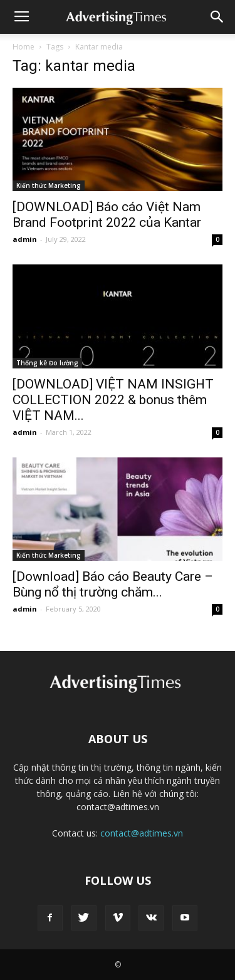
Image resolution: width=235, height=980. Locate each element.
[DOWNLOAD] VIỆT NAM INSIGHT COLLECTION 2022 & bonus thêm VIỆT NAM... (113, 400)
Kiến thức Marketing (49, 185)
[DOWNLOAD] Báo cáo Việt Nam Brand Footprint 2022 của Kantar (107, 215)
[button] (217, 17)
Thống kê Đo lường (47, 363)
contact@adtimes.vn (142, 833)
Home (23, 47)
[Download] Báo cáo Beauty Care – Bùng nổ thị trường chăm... (113, 584)
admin (25, 239)
